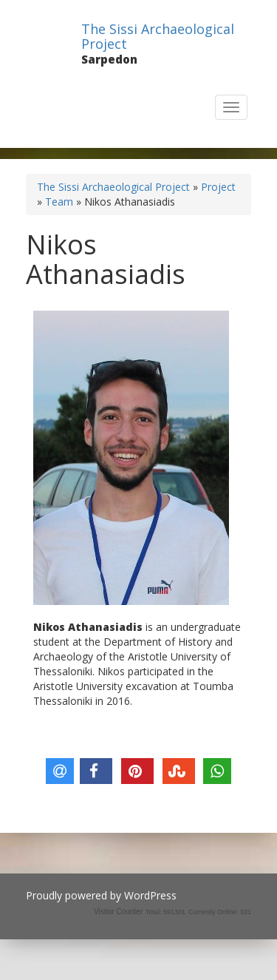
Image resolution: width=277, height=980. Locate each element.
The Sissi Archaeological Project (158, 36)
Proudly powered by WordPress (101, 895)
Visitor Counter (118, 912)
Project (218, 187)
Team (59, 202)
